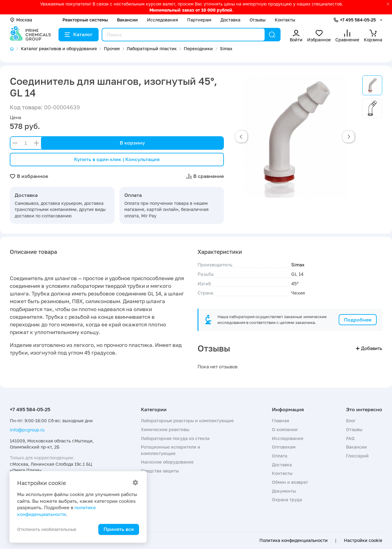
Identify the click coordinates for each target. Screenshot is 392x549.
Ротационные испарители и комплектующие (171, 450)
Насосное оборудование (167, 462)
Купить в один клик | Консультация (117, 159)
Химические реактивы (165, 429)
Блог (351, 421)
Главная (281, 421)
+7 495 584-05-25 (358, 20)
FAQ (350, 438)
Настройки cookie (363, 540)
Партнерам (199, 20)
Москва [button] (21, 20)
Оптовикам (284, 447)
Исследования (162, 20)
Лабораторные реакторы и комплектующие (187, 421)
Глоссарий (357, 456)
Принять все (119, 529)
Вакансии (127, 20)
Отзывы (258, 20)
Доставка (230, 20)
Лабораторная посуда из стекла (175, 438)
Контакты (285, 20)
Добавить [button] (369, 348)
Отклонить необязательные (47, 529)
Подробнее (358, 320)
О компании (285, 429)
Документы (284, 491)
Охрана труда (287, 500)
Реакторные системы (85, 20)
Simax (298, 265)
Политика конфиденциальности (294, 540)
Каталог (79, 34)
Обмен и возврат (290, 482)
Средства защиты (160, 471)
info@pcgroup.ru (27, 430)
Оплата (280, 456)
